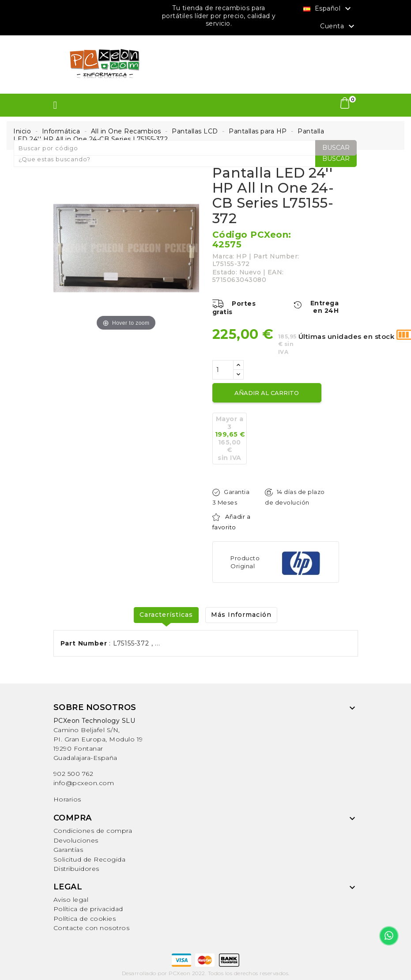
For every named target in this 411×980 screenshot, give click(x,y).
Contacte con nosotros (92, 928)
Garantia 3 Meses (231, 497)
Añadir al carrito (267, 393)
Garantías (68, 850)
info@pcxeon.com (84, 783)
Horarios (67, 799)
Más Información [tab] (241, 615)
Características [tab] (166, 615)
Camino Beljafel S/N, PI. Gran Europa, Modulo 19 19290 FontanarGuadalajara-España (98, 739)
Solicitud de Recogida (90, 859)
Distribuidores (76, 869)
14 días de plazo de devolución (295, 497)
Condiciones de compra (93, 831)
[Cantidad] (223, 370)
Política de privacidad (88, 909)
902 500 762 (74, 774)
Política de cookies (85, 919)
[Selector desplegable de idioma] (328, 8)
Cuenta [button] (338, 27)
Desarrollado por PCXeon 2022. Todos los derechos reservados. (206, 973)
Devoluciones (76, 840)
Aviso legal (71, 900)
